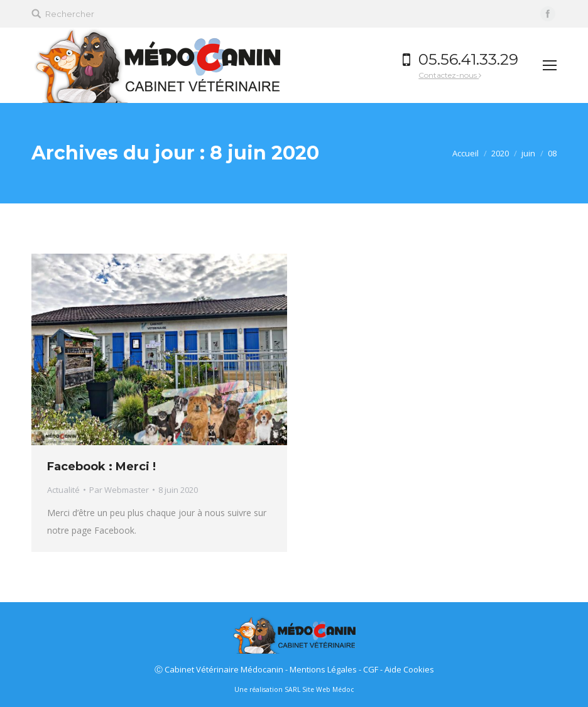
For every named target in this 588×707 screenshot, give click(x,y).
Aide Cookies (409, 669)
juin (528, 153)
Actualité (63, 490)
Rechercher (70, 14)
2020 (500, 153)
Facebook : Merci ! (101, 467)
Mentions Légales (323, 669)
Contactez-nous (447, 75)
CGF (371, 669)
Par (119, 490)
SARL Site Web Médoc (319, 689)
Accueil (465, 153)
